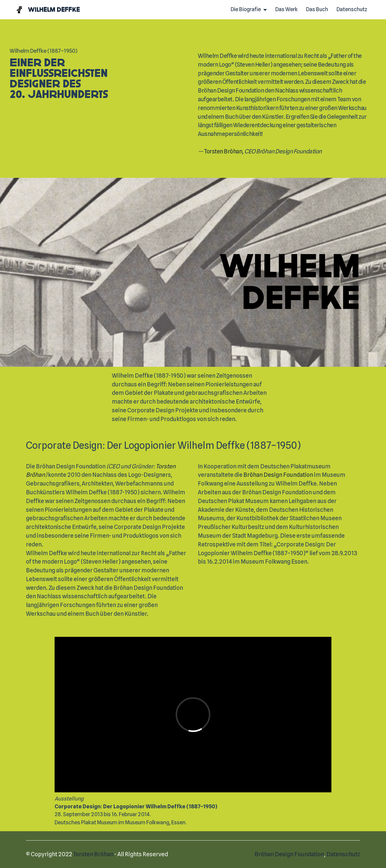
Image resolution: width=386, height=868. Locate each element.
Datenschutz (352, 9)
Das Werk (286, 9)
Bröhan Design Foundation (278, 475)
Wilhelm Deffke (54, 9)
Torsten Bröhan (223, 151)
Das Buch (317, 9)
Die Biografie (246, 9)
